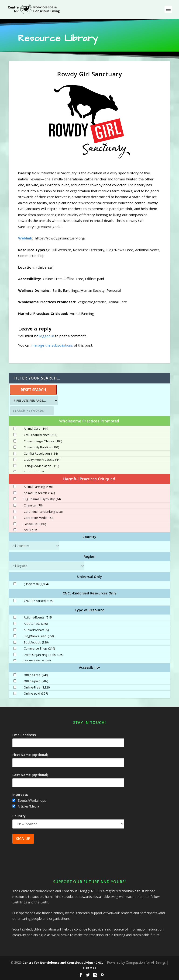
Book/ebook (36, 643)
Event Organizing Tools (44, 655)
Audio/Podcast (36, 630)
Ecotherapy (34, 472)
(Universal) (36, 584)
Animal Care (36, 429)
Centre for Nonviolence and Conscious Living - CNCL (63, 962)
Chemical (33, 506)
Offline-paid (36, 681)
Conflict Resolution (41, 454)
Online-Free (37, 688)
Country (19, 816)
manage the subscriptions (52, 345)
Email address (24, 735)
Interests (20, 795)
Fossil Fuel (35, 524)
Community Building (41, 447)
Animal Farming (38, 487)
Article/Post (36, 624)
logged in (47, 336)
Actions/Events (38, 618)
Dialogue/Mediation (41, 466)
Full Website (37, 661)
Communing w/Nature (43, 441)
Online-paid (36, 694)
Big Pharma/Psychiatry (42, 499)
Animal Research (39, 493)
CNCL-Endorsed (39, 601)
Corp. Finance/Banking (43, 512)
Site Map (90, 968)
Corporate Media (39, 518)
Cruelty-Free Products (42, 460)
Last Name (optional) (30, 775)
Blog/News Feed (39, 636)
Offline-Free (36, 675)
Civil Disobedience (40, 435)
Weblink (25, 238)
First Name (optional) (30, 755)
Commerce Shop (39, 649)
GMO (30, 530)
